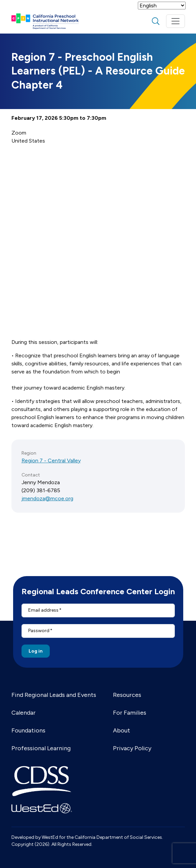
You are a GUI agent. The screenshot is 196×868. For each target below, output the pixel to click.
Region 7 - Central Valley (51, 461)
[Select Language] (162, 6)
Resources (127, 695)
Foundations (28, 730)
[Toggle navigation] (175, 21)
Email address (43, 610)
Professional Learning (41, 748)
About (122, 730)
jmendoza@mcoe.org (47, 498)
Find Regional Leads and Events (54, 695)
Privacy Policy (132, 748)
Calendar (24, 713)
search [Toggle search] (156, 21)
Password (39, 631)
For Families (130, 713)
